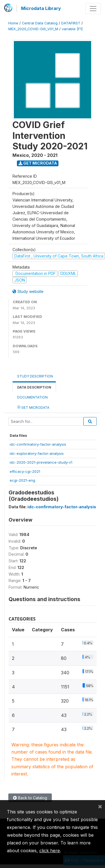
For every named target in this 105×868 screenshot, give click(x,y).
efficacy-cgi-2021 (25, 471)
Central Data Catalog (40, 23)
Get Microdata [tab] (33, 407)
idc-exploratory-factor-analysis (37, 453)
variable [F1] (72, 29)
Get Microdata (38, 163)
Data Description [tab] (34, 387)
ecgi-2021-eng (22, 480)
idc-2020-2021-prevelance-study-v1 (41, 462)
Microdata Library (41, 8)
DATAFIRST (71, 23)
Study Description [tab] (35, 376)
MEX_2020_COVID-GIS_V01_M (33, 29)
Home (13, 23)
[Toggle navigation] (93, 9)
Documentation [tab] (32, 397)
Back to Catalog (30, 798)
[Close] (100, 806)
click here (50, 851)
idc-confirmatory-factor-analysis (38, 444)
